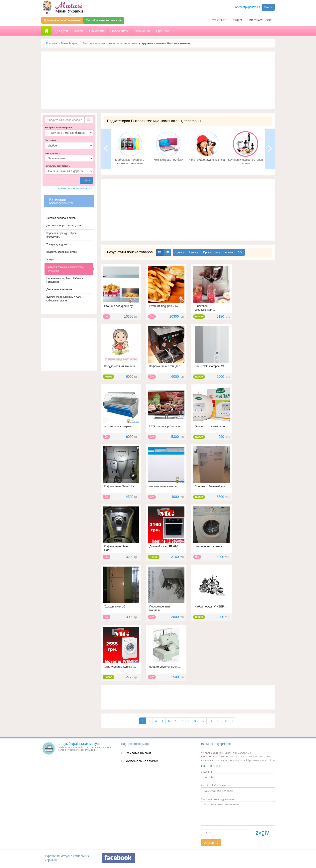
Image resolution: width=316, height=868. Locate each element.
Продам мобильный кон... (211, 486)
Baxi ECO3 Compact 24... (211, 366)
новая (229, 252)
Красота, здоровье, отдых (62, 252)
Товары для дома (57, 244)
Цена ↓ (194, 252)
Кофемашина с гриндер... (166, 366)
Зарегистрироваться (247, 7)
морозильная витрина (118, 426)
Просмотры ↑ (212, 252)
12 (219, 721)
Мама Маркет (70, 43)
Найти (86, 180)
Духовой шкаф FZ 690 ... (165, 546)
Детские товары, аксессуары (64, 225)
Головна (52, 43)
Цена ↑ (180, 252)
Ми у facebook (260, 20)
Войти (268, 7)
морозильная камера (163, 486)
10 (202, 721)
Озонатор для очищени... (211, 426)
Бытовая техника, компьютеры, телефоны (110, 43)
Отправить (211, 843)
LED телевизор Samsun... (166, 426)
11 (211, 721)
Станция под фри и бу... (119, 306)
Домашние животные (59, 289)
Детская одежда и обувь (61, 218)
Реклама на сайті (139, 753)
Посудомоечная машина (120, 366)
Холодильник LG (115, 606)
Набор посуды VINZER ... (211, 606)
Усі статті (219, 20)
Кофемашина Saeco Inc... (120, 486)
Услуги (51, 259)
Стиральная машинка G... (121, 667)
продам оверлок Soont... (165, 667)
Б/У (240, 252)
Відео (238, 20)
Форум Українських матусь (79, 744)
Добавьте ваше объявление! (62, 20)
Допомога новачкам (142, 761)
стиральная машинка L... (211, 546)
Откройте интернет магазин (104, 20)
